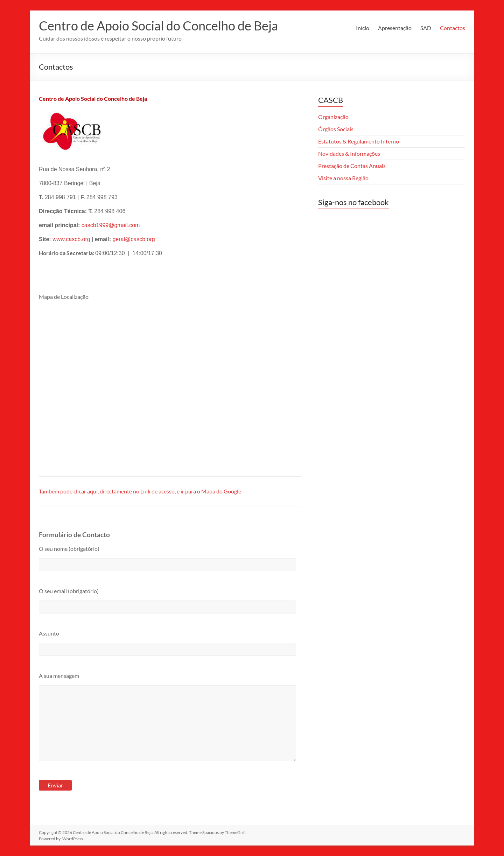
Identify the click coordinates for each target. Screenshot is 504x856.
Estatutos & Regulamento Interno (359, 141)
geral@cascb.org (134, 239)
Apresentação (395, 28)
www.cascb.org (71, 239)
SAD (426, 28)
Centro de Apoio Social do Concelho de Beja (158, 26)
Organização (333, 117)
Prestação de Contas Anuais (352, 166)
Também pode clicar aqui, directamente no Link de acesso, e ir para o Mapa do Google (140, 491)
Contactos (453, 28)
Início (363, 28)
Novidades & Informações (349, 153)
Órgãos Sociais (336, 129)
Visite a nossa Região (343, 178)
